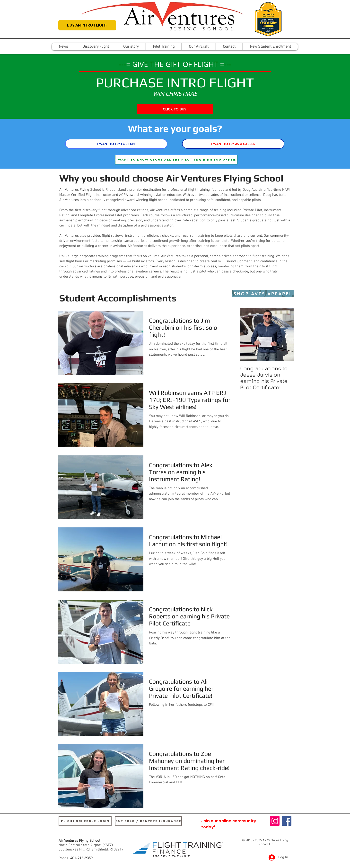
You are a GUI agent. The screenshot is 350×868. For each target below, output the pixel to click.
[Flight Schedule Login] (85, 821)
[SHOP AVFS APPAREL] (263, 294)
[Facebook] (287, 821)
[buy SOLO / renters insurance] (148, 821)
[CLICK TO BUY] (175, 109)
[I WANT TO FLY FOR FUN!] (116, 144)
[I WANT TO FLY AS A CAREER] (233, 144)
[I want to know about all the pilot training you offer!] (176, 160)
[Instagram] (275, 821)
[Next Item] (286, 335)
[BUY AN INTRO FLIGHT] (87, 25)
